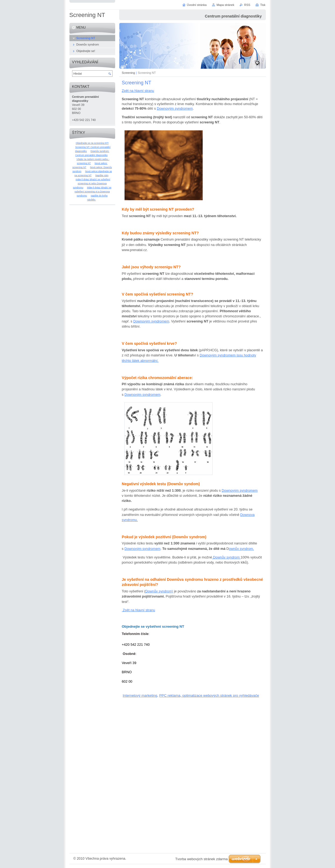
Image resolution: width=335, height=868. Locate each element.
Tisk (263, 5)
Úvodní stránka (197, 5)
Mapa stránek (225, 5)
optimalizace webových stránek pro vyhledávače (221, 695)
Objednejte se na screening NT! (92, 143)
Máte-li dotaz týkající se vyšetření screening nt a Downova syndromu (93, 192)
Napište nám (102, 175)
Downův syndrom (226, 557)
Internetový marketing (140, 695)
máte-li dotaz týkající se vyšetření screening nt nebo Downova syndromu (91, 183)
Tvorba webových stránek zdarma (201, 859)
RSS (247, 5)
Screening (128, 73)
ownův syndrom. (241, 549)
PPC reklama (170, 695)
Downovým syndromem (175, 108)
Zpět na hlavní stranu (138, 91)
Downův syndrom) (159, 591)
